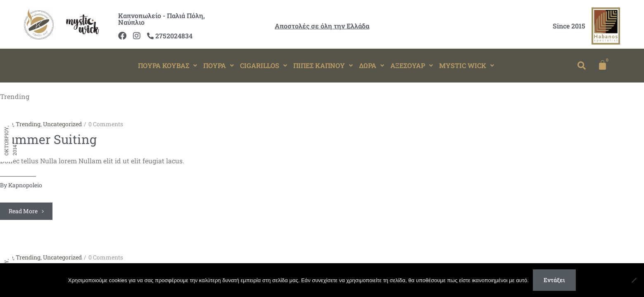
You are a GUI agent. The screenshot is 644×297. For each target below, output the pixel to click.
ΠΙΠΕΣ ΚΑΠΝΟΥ (323, 65)
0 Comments (106, 124)
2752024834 (170, 36)
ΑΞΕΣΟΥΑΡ (412, 65)
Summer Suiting (48, 139)
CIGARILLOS (264, 65)
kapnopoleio (25, 185)
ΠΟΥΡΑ (219, 65)
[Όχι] (634, 280)
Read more (26, 211)
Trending (28, 124)
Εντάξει (554, 280)
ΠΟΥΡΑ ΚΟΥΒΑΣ (168, 65)
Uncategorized (62, 124)
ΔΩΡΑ (372, 65)
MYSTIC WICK (467, 65)
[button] (168, 66)
